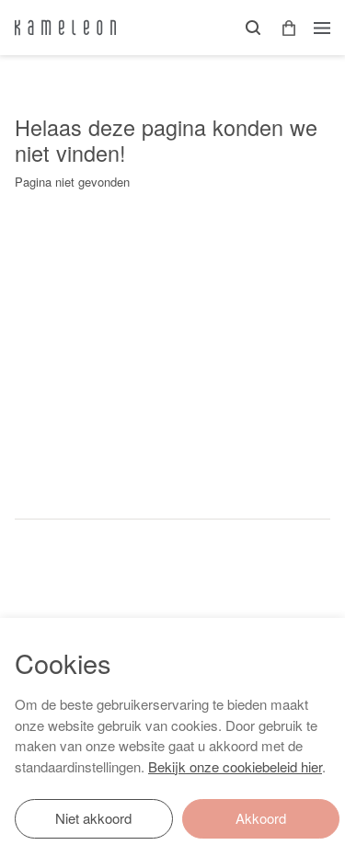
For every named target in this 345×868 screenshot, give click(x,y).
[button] (282, 28)
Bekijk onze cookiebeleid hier (235, 766)
